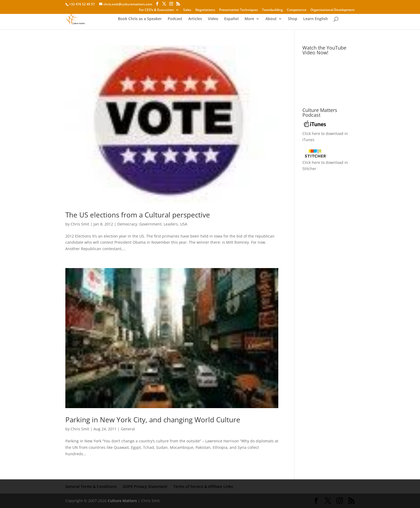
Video (213, 19)
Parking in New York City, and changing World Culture (153, 420)
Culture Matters (122, 501)
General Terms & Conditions (91, 486)
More (249, 19)
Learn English (316, 19)
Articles (195, 19)
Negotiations (205, 10)
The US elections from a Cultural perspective (138, 215)
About (271, 19)
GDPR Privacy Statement (145, 486)
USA (184, 224)
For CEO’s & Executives (156, 10)
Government (150, 224)
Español (231, 19)
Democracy (127, 224)
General (128, 429)
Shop (293, 19)
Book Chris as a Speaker (140, 19)
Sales (187, 10)
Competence (297, 10)
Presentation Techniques (239, 10)
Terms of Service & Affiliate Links (203, 486)
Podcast (175, 19)
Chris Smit (80, 224)
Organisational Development (333, 10)
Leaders (171, 224)
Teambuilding (272, 10)
